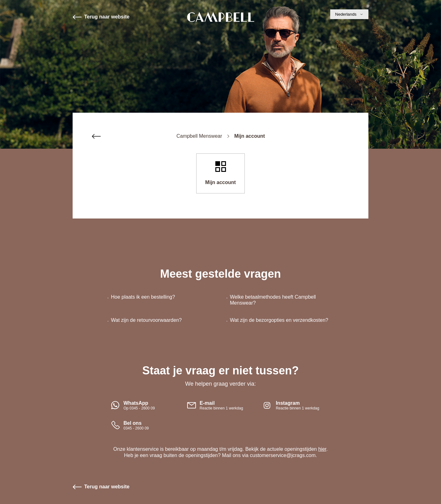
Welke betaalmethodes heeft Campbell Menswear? (273, 300)
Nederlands (349, 14)
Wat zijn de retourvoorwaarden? (146, 320)
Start (221, 17)
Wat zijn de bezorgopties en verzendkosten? (279, 320)
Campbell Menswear (199, 136)
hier (322, 449)
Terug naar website (107, 17)
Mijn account (221, 182)
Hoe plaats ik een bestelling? (143, 297)
